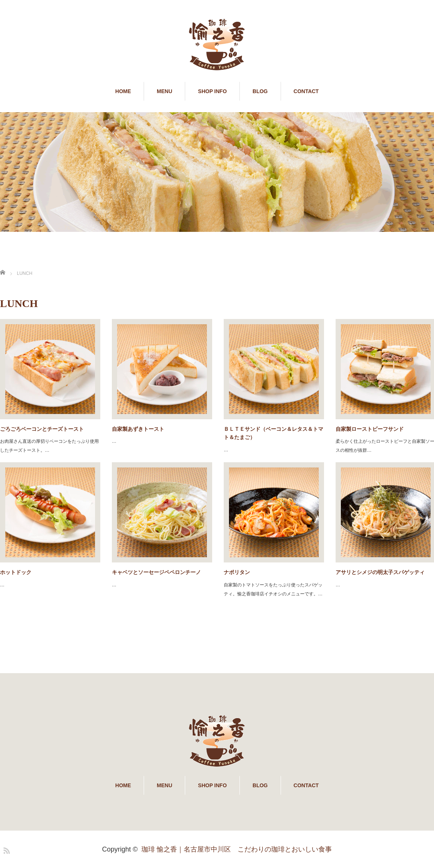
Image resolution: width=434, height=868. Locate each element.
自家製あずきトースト (138, 429)
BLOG (260, 91)
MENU (164, 91)
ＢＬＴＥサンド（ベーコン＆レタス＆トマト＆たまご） (273, 433)
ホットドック (16, 572)
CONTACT (306, 91)
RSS (6, 849)
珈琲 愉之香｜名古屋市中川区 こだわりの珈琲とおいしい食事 (237, 849)
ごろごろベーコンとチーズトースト (42, 429)
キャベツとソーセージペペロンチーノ (156, 572)
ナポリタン (237, 572)
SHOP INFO (212, 91)
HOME (123, 91)
